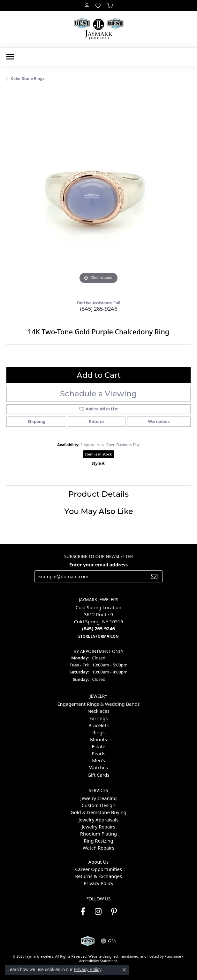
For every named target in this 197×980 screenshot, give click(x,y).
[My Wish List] (98, 6)
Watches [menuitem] (98, 767)
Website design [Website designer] (101, 956)
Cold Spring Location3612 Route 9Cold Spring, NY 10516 (99, 622)
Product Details (98, 494)
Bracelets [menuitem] (99, 725)
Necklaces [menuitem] (98, 711)
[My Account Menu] (87, 6)
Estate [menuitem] (98, 746)
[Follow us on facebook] (83, 912)
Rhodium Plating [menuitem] (98, 834)
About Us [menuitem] (99, 862)
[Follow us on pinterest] (114, 912)
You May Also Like (99, 511)
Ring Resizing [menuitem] (98, 841)
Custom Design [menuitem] (99, 805)
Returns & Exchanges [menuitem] (98, 876)
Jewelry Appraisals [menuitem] (98, 819)
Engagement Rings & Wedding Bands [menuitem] (98, 704)
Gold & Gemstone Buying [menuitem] (98, 812)
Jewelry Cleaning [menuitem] (98, 798)
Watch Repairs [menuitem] (98, 848)
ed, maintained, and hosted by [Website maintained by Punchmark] (139, 956)
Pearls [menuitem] (98, 753)
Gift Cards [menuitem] (98, 774)
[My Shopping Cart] (110, 6)
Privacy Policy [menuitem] (98, 883)
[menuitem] (99, 855)
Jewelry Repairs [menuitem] (98, 827)
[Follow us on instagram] (98, 912)
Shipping (36, 421)
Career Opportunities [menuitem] (98, 869)
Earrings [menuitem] (99, 718)
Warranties (159, 421)
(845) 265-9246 (99, 309)
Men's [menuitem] (98, 760)
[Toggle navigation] (10, 57)
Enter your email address (98, 564)
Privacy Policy (87, 969)
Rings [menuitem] (98, 732)
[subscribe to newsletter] (154, 576)
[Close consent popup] (124, 970)
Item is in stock (99, 454)
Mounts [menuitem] (98, 739)
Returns (97, 421)
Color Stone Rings (28, 78)
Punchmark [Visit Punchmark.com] (174, 956)
